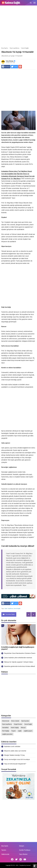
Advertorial (6, 721)
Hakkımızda (5, 854)
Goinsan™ (29, 865)
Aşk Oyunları (25, 721)
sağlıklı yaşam (28, 731)
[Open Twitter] (16, 859)
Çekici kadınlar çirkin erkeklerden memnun (18, 658)
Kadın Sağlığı (15, 728)
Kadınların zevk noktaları (12, 746)
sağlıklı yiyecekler (7, 734)
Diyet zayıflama (9, 609)
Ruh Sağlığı (6, 731)
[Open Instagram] (21, 859)
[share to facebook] (6, 67)
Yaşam (13, 731)
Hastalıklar (5, 728)
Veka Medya (10, 61)
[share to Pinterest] (20, 67)
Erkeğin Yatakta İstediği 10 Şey (14, 755)
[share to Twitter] (14, 67)
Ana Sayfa (5, 846)
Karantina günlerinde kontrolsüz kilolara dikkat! (20, 666)
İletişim (22, 846)
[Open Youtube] (25, 859)
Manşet (23, 728)
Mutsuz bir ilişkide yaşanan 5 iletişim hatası (19, 662)
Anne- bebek (15, 721)
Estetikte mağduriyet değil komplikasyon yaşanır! (18, 648)
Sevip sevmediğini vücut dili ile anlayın (17, 759)
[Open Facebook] (12, 859)
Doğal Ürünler (18, 724)
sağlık (20, 731)
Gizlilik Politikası (25, 850)
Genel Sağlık (17, 609)
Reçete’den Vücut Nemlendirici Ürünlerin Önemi (20, 653)
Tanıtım (4, 850)
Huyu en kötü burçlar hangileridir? (15, 764)
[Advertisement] (18, 27)
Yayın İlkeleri (23, 854)
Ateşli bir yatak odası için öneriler (15, 751)
